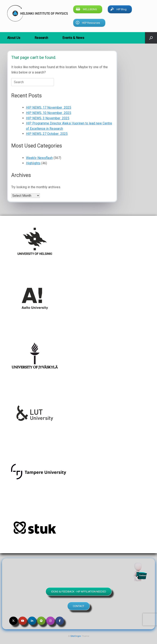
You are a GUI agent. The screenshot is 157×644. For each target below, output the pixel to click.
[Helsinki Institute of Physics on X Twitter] (13, 621)
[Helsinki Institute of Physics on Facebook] (60, 621)
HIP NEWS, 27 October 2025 (47, 134)
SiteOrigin (76, 636)
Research (41, 38)
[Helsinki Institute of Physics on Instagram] (50, 621)
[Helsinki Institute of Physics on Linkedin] (32, 621)
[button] (151, 38)
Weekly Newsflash (39, 158)
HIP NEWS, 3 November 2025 (48, 118)
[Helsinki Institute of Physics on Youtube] (23, 621)
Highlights (33, 163)
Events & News (73, 38)
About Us (14, 38)
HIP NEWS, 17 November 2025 (49, 107)
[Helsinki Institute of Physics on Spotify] (41, 621)
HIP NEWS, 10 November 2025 (49, 113)
